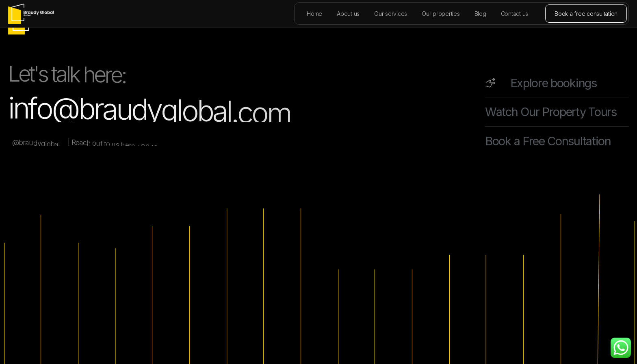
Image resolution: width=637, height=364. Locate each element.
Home (314, 14)
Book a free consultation (586, 14)
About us (348, 14)
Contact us (515, 14)
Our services (391, 14)
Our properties (441, 14)
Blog (480, 14)
